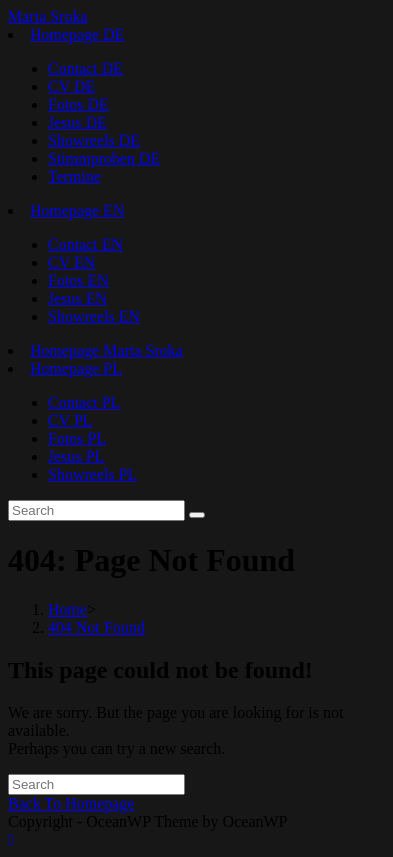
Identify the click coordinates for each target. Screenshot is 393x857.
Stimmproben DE (104, 158)
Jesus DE (77, 122)
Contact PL (84, 402)
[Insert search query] (96, 510)
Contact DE (85, 68)
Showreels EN (94, 316)
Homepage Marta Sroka (106, 350)
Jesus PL (76, 456)
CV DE (71, 86)
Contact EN (85, 244)
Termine (74, 176)
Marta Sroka (48, 16)
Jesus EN (77, 298)
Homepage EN (77, 210)
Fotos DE (78, 104)
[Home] (67, 609)
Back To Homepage (71, 803)
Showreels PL (92, 474)
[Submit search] (197, 515)
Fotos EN (78, 280)
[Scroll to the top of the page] (11, 839)
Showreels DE (94, 140)
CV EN (71, 262)
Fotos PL (77, 438)
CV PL (70, 420)
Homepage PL (76, 368)
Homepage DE (77, 34)
